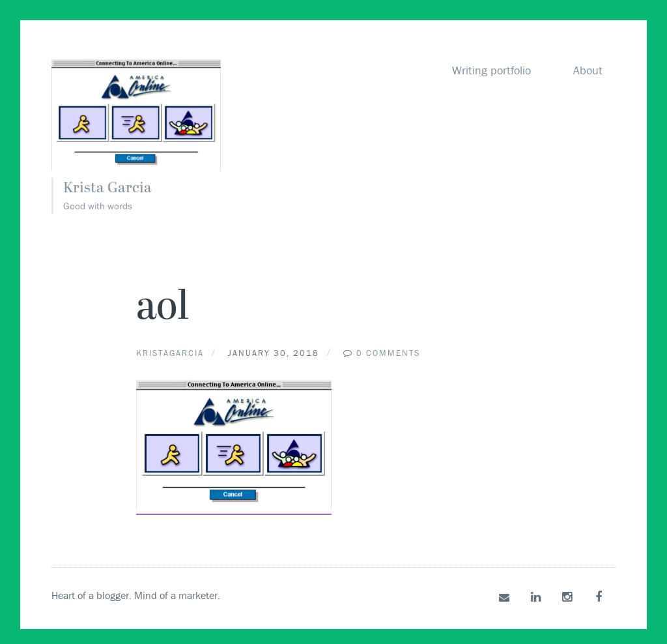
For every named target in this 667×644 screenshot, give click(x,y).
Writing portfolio (491, 70)
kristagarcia (170, 353)
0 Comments (388, 353)
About (588, 70)
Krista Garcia (112, 188)
